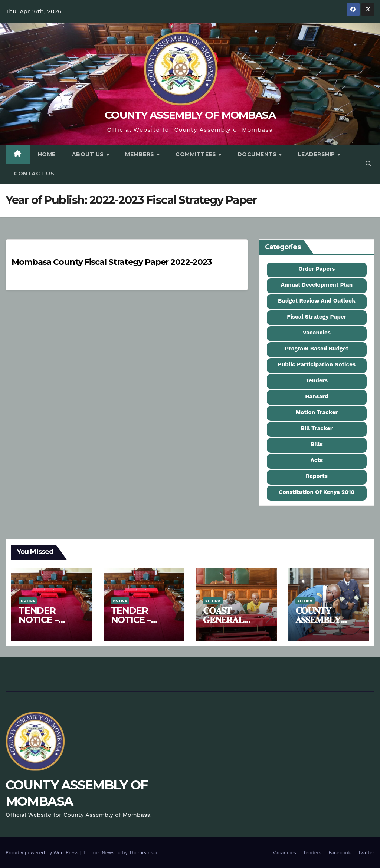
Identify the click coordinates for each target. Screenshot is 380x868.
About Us (89, 154)
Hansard (317, 396)
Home (47, 154)
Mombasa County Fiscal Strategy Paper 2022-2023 (112, 262)
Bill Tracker (317, 428)
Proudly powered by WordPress (43, 853)
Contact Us (34, 174)
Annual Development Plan (317, 285)
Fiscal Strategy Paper (317, 317)
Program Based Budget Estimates (317, 351)
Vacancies (317, 333)
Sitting (213, 600)
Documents (258, 154)
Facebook (340, 853)
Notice (28, 600)
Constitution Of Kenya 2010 (317, 492)
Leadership (317, 154)
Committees (197, 154)
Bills (317, 444)
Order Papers (317, 269)
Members (140, 154)
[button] (368, 164)
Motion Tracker (317, 412)
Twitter (366, 853)
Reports (317, 476)
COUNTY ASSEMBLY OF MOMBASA (190, 115)
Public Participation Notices (317, 364)
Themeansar (143, 853)
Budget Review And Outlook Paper (317, 303)
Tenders (317, 380)
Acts (317, 460)
